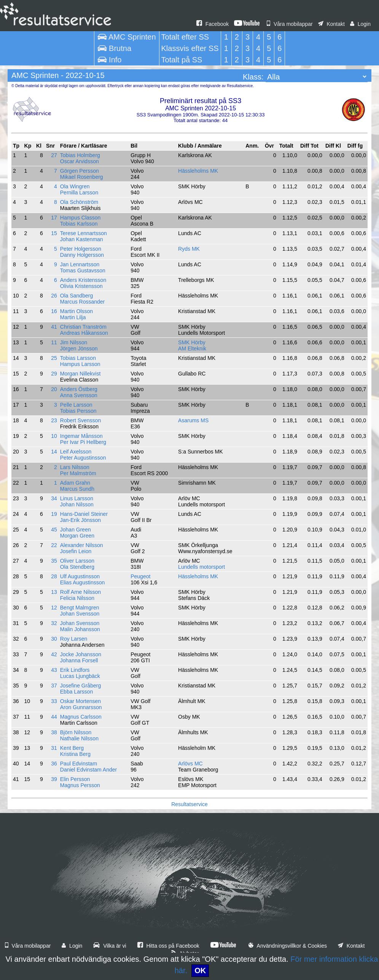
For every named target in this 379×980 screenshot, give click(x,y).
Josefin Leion (76, 551)
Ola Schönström (79, 202)
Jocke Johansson (81, 654)
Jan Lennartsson (80, 264)
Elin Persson (75, 779)
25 (54, 358)
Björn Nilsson (76, 732)
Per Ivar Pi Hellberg (83, 442)
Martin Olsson (76, 311)
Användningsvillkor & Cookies (288, 946)
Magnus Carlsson (81, 717)
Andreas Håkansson (84, 333)
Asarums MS (193, 420)
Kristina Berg (75, 754)
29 (54, 374)
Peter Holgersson (81, 249)
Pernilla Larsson (79, 192)
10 (54, 436)
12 (54, 608)
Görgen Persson (80, 171)
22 (54, 545)
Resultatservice (189, 804)
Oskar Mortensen (80, 701)
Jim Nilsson (74, 342)
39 (54, 779)
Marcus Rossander (83, 302)
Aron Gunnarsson (81, 707)
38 (54, 732)
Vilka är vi (110, 946)
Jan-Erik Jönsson (80, 520)
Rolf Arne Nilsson (80, 592)
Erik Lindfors (75, 670)
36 (54, 764)
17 (54, 218)
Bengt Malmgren (80, 608)
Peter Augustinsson (83, 458)
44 (54, 717)
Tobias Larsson (78, 358)
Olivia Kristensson (81, 286)
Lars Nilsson (75, 467)
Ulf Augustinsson (80, 576)
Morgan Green (77, 536)
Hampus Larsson (80, 364)
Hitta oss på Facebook (168, 946)
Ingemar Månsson (81, 436)
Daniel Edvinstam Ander (88, 770)
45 (54, 530)
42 (54, 654)
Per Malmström (78, 473)
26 (54, 296)
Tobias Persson (78, 411)
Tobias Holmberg (80, 155)
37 (54, 686)
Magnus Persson (80, 785)
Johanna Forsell (79, 660)
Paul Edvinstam (79, 764)
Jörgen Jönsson (79, 348)
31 (54, 748)
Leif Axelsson (76, 452)
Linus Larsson (77, 498)
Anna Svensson (79, 395)
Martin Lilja (73, 317)
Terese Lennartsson (84, 233)
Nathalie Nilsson (79, 738)
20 (54, 389)
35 (54, 561)
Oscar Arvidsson (80, 161)
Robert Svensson (80, 420)
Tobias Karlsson (79, 224)
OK (200, 970)
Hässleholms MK (198, 171)
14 (54, 452)
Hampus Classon (80, 218)
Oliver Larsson (77, 561)
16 (54, 311)
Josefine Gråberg (80, 686)
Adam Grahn (75, 483)
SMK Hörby (192, 342)
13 (54, 592)
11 (54, 342)
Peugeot (140, 576)
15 (54, 233)
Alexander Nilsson (82, 545)
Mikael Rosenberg (82, 177)
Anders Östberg (79, 389)
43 (54, 670)
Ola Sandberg (76, 296)
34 (54, 498)
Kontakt (331, 24)
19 (54, 514)
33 (54, 701)
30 (54, 639)
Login (360, 24)
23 (54, 420)
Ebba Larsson (76, 692)
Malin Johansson (80, 629)
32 (54, 623)
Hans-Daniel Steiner (84, 514)
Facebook (213, 24)
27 (54, 155)
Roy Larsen (74, 639)
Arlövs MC (190, 764)
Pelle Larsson (76, 405)
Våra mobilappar (290, 24)
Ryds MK (189, 249)
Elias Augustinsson (83, 582)
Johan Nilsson (77, 504)
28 (54, 576)
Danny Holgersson (82, 255)
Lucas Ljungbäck (80, 676)
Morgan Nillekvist (80, 374)
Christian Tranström (83, 327)
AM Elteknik (192, 348)
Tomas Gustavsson (83, 270)
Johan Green (76, 530)
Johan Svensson (80, 614)
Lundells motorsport (201, 567)
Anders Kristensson (83, 280)
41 (54, 327)
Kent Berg (72, 748)
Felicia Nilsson (77, 598)
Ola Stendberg (77, 567)
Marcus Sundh (77, 489)
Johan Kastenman (82, 239)
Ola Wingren (75, 186)
